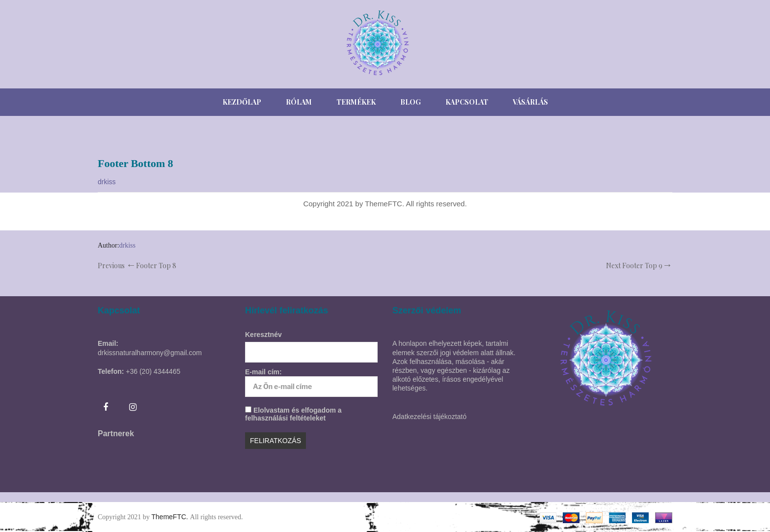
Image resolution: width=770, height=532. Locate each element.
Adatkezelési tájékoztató (429, 417)
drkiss (107, 182)
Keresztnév (263, 335)
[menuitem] (242, 102)
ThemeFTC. (171, 517)
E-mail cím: (311, 382)
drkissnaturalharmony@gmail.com (150, 353)
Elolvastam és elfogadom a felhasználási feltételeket (293, 414)
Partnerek (116, 434)
